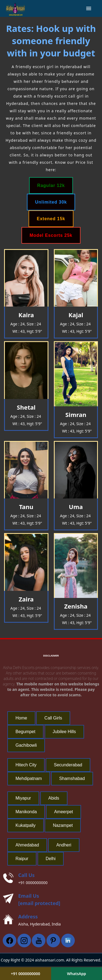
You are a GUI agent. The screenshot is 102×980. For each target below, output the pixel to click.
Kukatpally (26, 825)
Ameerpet (64, 812)
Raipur (22, 859)
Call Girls (53, 718)
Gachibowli (26, 745)
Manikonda (26, 812)
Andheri (64, 845)
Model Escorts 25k (51, 235)
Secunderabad (68, 765)
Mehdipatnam (29, 778)
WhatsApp (76, 974)
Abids (54, 798)
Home (21, 718)
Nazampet (63, 825)
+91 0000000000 (33, 883)
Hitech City (26, 765)
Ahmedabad (27, 845)
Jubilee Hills (64, 732)
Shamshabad (72, 778)
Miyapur (23, 798)
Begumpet (25, 732)
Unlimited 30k (51, 202)
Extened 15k (51, 219)
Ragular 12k (51, 185)
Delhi (51, 859)
